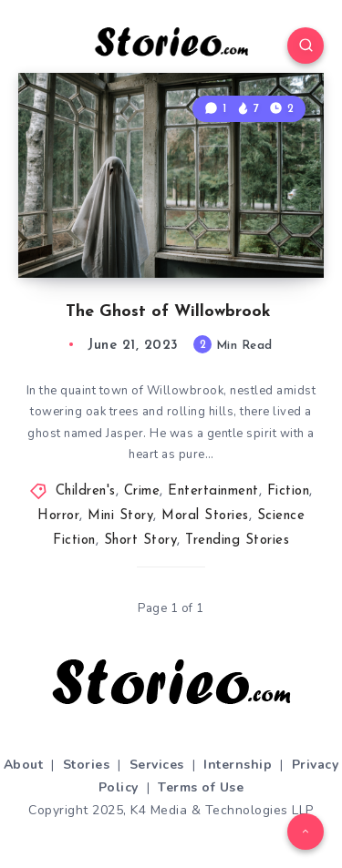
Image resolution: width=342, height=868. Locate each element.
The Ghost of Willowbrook (171, 312)
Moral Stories (205, 516)
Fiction (289, 491)
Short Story (141, 541)
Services (157, 765)
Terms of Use (201, 787)
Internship (238, 765)
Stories (87, 765)
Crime (142, 491)
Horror (58, 516)
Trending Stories (237, 541)
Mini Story (120, 516)
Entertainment (213, 491)
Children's (86, 491)
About (24, 765)
